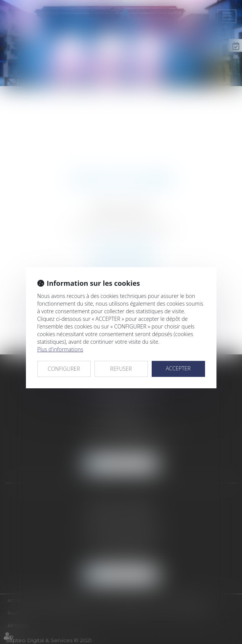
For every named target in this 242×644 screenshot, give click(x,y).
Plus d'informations (60, 349)
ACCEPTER (178, 368)
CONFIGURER (64, 369)
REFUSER (121, 369)
